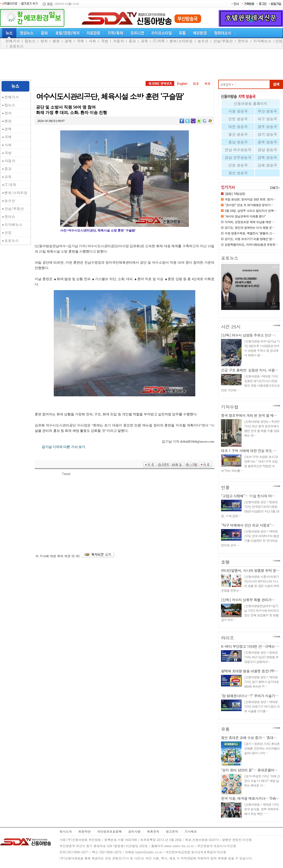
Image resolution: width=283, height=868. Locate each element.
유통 (225, 729)
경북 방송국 (267, 157)
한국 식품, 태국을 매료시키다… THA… (250, 798)
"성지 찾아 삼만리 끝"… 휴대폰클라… (249, 770)
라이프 (228, 638)
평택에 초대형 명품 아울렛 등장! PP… (249, 671)
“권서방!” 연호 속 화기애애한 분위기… (249, 205)
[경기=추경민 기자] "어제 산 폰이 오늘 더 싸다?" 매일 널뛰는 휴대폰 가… (262, 781)
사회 (92, 41)
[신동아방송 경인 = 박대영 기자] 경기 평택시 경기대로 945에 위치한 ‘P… (262, 682)
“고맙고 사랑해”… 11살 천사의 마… (248, 496)
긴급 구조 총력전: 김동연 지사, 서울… (249, 370)
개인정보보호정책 (109, 831)
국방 (104, 41)
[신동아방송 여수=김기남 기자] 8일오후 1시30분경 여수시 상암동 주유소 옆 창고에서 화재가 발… (262, 348)
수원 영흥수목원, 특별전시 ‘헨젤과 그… (250, 233)
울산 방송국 (238, 134)
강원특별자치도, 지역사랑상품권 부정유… (251, 244)
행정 (56, 41)
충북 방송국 (267, 142)
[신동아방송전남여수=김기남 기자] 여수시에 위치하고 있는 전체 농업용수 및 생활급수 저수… (250, 613)
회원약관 (84, 831)
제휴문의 (153, 831)
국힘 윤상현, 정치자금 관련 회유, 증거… (250, 199)
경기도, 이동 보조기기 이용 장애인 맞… (250, 239)
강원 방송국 (238, 165)
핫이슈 (243, 41)
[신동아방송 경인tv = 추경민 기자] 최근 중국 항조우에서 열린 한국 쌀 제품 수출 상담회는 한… (262, 428)
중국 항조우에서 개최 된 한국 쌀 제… (249, 415)
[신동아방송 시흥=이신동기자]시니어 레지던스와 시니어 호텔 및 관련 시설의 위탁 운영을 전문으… (250, 583)
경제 (68, 41)
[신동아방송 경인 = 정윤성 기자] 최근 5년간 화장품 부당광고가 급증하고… (261, 657)
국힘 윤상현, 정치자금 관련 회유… (248, 312)
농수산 (203, 41)
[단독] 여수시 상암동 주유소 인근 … (248, 335)
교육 (144, 41)
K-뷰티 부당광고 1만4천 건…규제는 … (250, 646)
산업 (279, 41)
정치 (44, 41)
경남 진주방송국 (238, 157)
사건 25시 (231, 327)
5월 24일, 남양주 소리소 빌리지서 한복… (251, 211)
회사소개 (66, 831)
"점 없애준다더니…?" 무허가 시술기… (250, 696)
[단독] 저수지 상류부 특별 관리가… (248, 600)
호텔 (225, 562)
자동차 (118, 41)
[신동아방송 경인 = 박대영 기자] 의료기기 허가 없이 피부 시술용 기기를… (262, 706)
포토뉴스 (16, 46)
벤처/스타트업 (181, 41)
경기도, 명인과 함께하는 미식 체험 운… (250, 227)
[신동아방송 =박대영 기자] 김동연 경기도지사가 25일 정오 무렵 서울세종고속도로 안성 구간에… (250, 383)
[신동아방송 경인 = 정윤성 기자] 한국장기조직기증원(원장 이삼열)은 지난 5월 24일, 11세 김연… (250, 509)
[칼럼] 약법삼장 (235, 194)
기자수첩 (230, 407)
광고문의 (172, 831)
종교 (132, 41)
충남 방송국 (238, 142)
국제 (80, 41)
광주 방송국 (267, 127)
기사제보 (191, 831)
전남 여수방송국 (238, 150)
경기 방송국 (267, 134)
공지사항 (134, 831)
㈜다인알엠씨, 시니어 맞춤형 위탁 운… (250, 570)
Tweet (66, 474)
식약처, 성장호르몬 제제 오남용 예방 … (250, 222)
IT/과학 (159, 41)
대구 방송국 (267, 119)
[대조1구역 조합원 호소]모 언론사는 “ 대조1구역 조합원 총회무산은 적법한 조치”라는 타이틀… (250, 464)
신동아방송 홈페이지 (251, 103)
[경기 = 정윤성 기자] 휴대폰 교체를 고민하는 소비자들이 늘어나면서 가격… (262, 748)
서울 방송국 (238, 111)
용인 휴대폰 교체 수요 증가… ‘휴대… (249, 738)
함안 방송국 (238, 173)
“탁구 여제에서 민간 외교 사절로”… (248, 525)
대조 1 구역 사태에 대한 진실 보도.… (249, 451)
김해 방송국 (267, 165)
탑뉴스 (30, 41)
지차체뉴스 (262, 41)
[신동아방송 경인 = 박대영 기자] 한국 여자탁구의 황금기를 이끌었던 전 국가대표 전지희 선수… (250, 538)
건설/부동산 (223, 41)
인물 (225, 487)
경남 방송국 (267, 150)
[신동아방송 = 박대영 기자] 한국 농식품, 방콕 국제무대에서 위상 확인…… (262, 809)
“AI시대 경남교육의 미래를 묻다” (245, 216)
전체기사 (13, 41)
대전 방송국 (238, 127)
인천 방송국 (238, 119)
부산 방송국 (267, 111)
